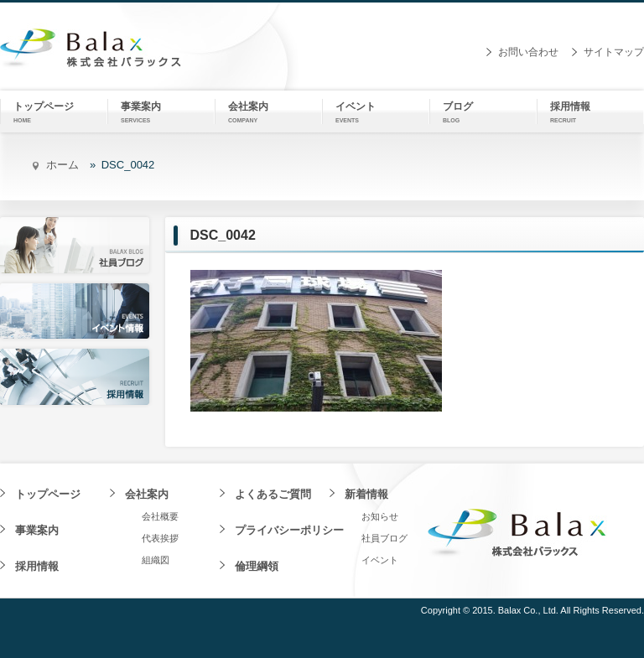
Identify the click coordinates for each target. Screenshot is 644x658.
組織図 (156, 560)
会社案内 (147, 494)
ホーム (62, 165)
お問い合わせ (528, 52)
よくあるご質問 (273, 494)
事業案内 (37, 530)
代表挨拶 (160, 538)
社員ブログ (384, 538)
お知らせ (380, 516)
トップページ (48, 494)
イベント (380, 560)
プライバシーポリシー (289, 530)
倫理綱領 (257, 566)
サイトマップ (614, 52)
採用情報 (37, 566)
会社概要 (160, 516)
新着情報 (366, 494)
